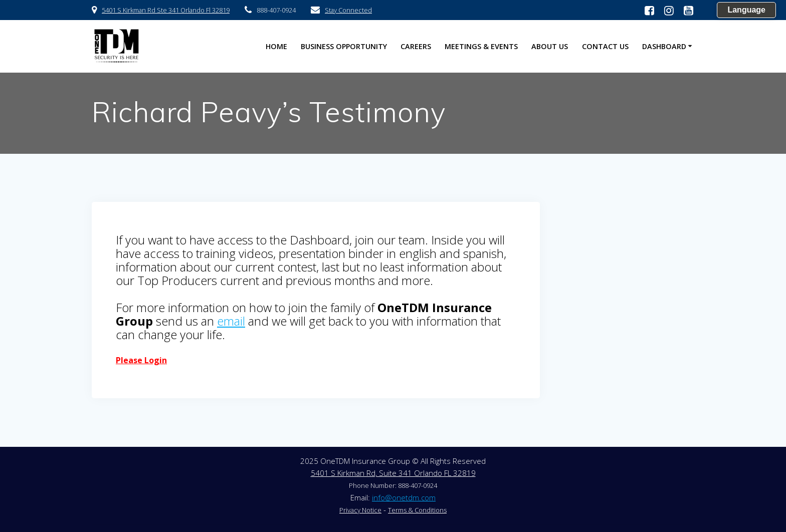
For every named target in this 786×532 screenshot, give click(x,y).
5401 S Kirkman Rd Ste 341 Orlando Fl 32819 (166, 10)
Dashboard (664, 46)
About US (550, 46)
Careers (416, 46)
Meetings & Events (481, 46)
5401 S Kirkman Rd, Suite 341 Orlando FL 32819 (393, 473)
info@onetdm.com (404, 497)
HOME (276, 46)
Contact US (605, 46)
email (231, 321)
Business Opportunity (344, 46)
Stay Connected (348, 10)
